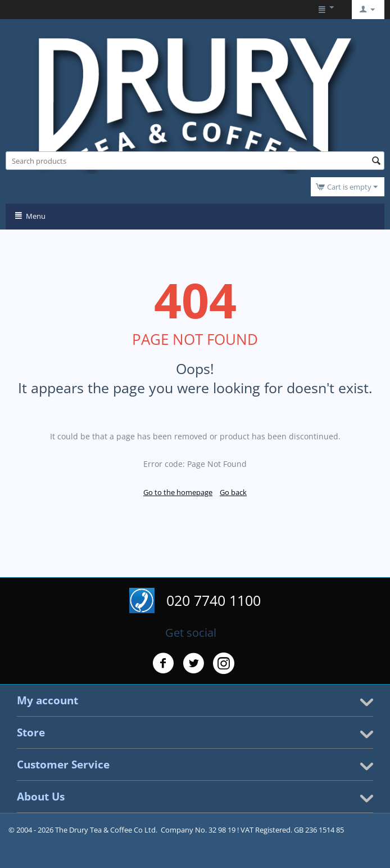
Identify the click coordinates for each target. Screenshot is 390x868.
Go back (233, 492)
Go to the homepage (178, 492)
